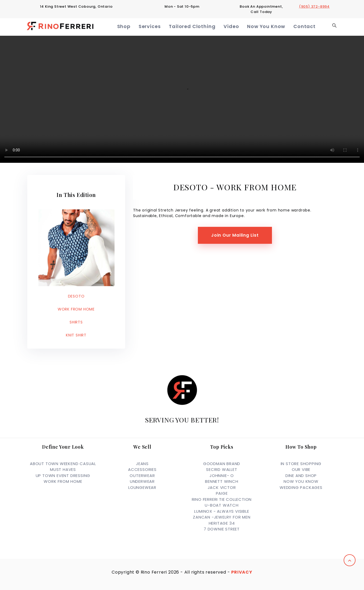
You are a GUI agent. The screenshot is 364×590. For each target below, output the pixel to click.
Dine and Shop (301, 476)
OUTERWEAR (142, 476)
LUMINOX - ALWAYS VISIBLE (222, 511)
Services (154, 27)
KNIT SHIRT (76, 335)
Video (233, 27)
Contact (305, 27)
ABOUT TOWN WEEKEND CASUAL (63, 464)
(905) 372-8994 (314, 6)
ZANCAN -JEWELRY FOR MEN (222, 517)
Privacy (242, 572)
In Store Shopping (301, 464)
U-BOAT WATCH (222, 505)
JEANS (142, 464)
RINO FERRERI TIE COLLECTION (222, 499)
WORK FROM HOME (76, 309)
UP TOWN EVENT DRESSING (63, 476)
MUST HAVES (63, 469)
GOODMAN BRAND (222, 464)
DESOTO (76, 296)
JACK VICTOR (222, 487)
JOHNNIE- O (222, 476)
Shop (129, 27)
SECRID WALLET (222, 469)
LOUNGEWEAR (142, 487)
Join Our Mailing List (235, 235)
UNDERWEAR (142, 481)
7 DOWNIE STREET (222, 529)
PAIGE (222, 493)
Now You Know (267, 27)
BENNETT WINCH (222, 481)
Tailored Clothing (195, 27)
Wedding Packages (301, 487)
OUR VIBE (301, 469)
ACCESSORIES (142, 469)
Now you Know (301, 481)
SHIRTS (76, 322)
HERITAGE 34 (222, 523)
